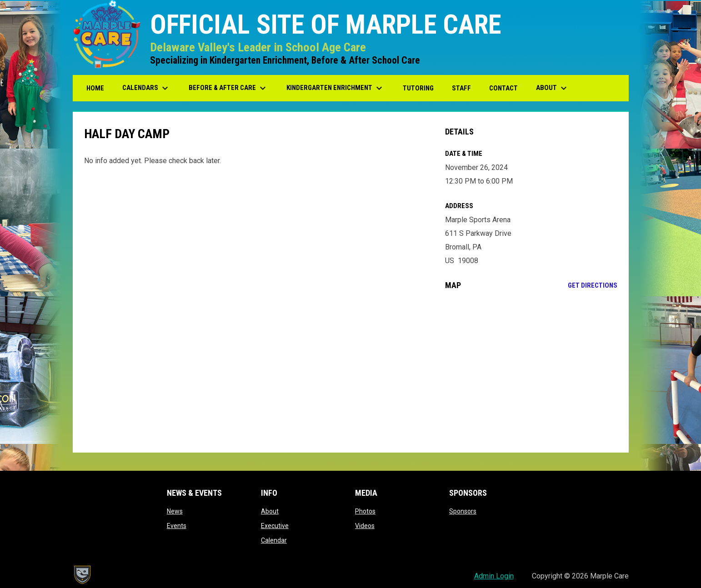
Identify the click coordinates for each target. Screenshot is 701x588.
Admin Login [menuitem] (494, 576)
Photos (365, 511)
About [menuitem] (553, 88)
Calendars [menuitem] (146, 88)
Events (177, 526)
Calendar (274, 540)
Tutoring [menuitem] (418, 88)
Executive (275, 526)
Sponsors (463, 511)
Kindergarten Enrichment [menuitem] (335, 88)
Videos (365, 526)
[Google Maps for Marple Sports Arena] (531, 371)
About (270, 511)
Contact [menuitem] (503, 88)
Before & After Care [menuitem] (228, 88)
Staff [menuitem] (461, 88)
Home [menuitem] (95, 88)
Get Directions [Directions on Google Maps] (593, 285)
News (175, 511)
